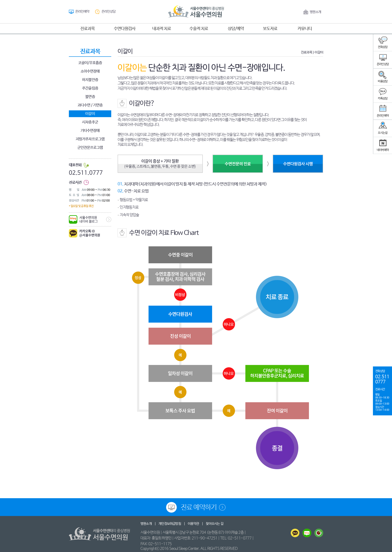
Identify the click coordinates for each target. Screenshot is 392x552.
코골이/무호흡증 (90, 63)
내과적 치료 (162, 29)
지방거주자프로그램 (90, 139)
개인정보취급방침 (170, 524)
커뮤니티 (305, 29)
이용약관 (193, 524)
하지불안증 (90, 80)
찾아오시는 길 (214, 524)
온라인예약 (82, 12)
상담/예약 (236, 29)
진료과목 (88, 29)
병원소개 (315, 12)
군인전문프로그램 (90, 148)
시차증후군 (90, 122)
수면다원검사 (125, 29)
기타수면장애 (90, 131)
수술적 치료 (199, 29)
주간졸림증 (90, 88)
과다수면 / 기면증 (90, 105)
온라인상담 (108, 12)
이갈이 (90, 114)
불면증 (90, 97)
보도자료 (270, 29)
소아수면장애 (90, 71)
